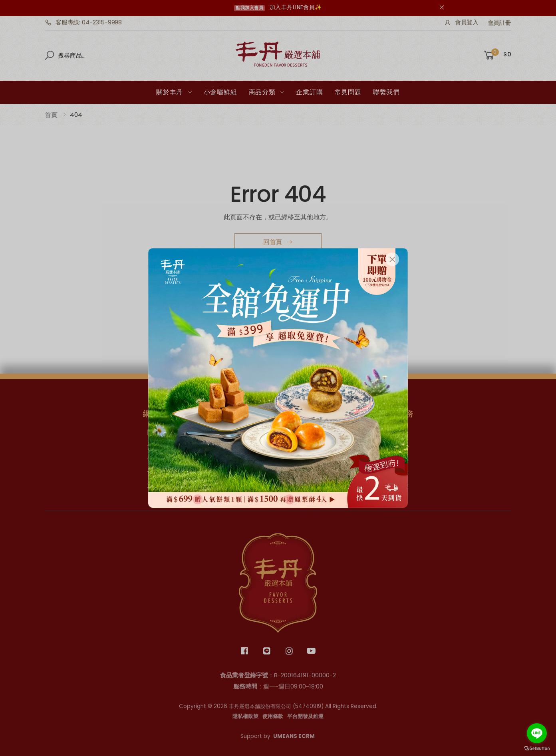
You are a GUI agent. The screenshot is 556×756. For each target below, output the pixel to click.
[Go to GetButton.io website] (537, 748)
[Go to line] (537, 733)
